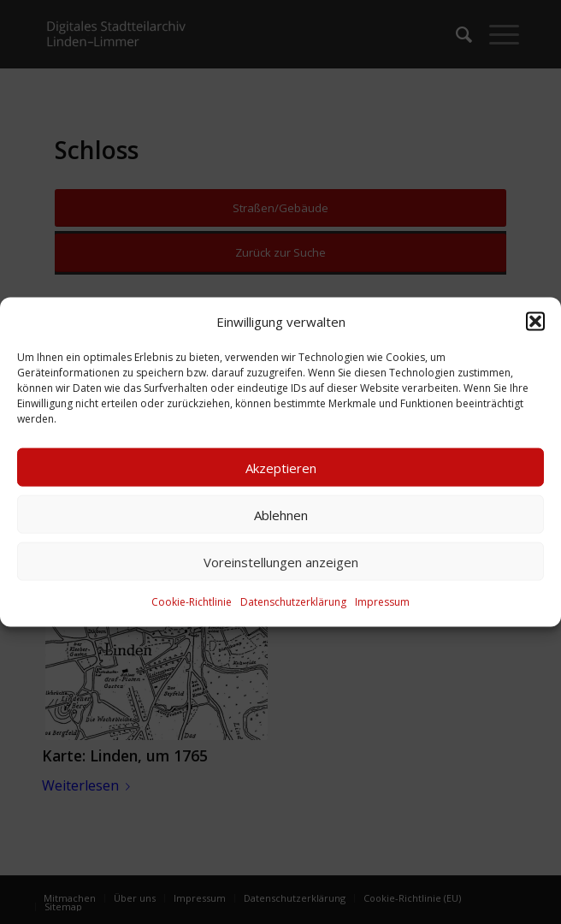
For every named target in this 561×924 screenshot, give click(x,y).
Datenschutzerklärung (293, 602)
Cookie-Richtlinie (192, 602)
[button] (535, 322)
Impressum (382, 602)
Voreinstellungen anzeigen (281, 562)
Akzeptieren (281, 468)
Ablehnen (281, 515)
